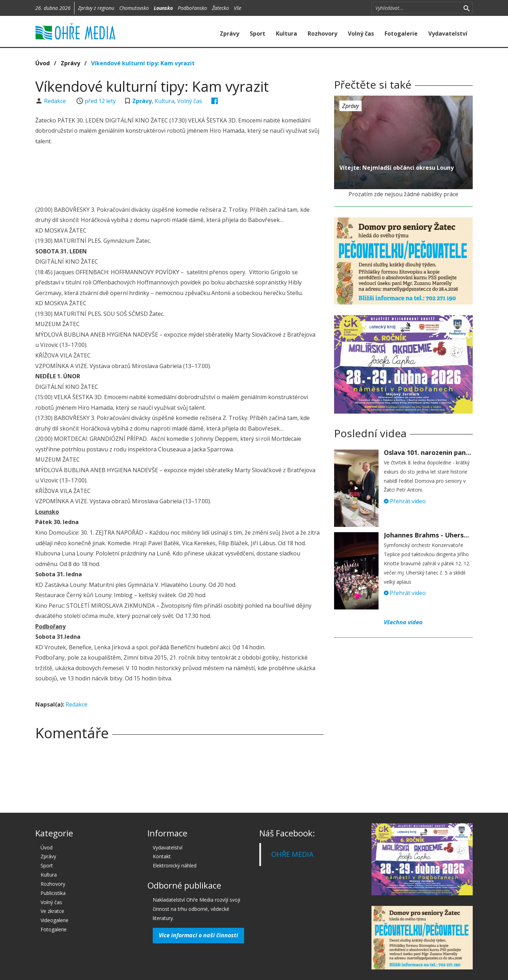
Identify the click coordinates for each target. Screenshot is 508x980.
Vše (238, 8)
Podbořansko (192, 8)
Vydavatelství (448, 34)
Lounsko (163, 8)
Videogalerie (55, 920)
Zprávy (229, 34)
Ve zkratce (52, 911)
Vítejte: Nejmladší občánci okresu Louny (397, 168)
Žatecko (220, 8)
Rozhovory (322, 34)
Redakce (56, 101)
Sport (258, 34)
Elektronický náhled (175, 865)
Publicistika (53, 893)
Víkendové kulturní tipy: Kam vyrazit (143, 63)
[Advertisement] (179, 176)
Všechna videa (403, 622)
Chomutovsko (134, 8)
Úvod (43, 63)
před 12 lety (100, 101)
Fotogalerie (401, 34)
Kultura (286, 34)
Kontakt (162, 856)
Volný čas (361, 34)
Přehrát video (405, 501)
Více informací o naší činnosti (198, 935)
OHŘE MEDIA (292, 854)
